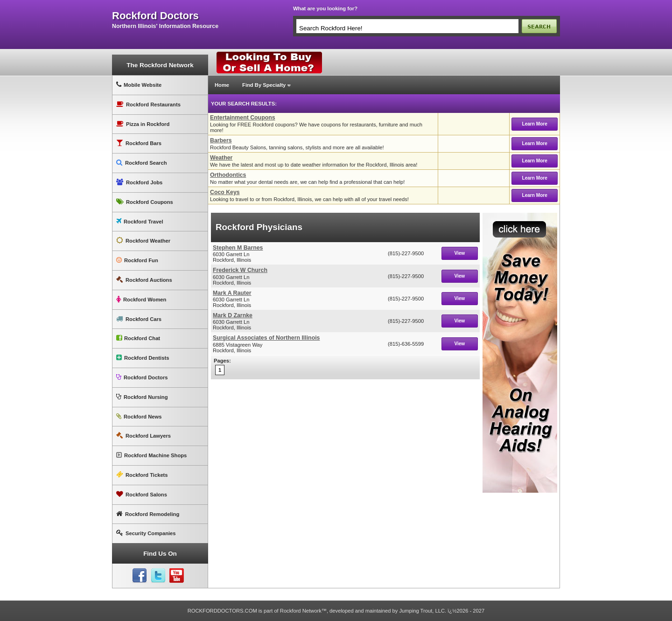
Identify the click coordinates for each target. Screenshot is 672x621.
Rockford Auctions (144, 280)
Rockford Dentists (143, 358)
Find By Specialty (264, 85)
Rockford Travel (140, 221)
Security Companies (146, 533)
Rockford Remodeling (148, 514)
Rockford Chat (138, 338)
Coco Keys (225, 192)
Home (222, 85)
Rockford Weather (143, 241)
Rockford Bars (139, 143)
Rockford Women (141, 299)
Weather (221, 158)
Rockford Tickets (142, 475)
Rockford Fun (137, 260)
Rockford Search (142, 163)
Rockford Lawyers (143, 436)
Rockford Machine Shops (151, 455)
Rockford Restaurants (148, 104)
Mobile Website (139, 85)
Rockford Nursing (142, 397)
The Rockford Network (160, 65)
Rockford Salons (142, 494)
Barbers (221, 140)
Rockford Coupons (145, 202)
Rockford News (139, 416)
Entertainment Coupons (243, 118)
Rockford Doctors (142, 377)
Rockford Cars (139, 319)
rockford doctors (155, 16)
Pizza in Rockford (143, 124)
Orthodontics (228, 175)
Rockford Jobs (139, 182)
